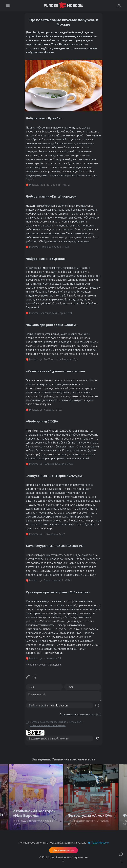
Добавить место (63, 850)
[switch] (98, 714)
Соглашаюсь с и (57, 724)
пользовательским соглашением (48, 725)
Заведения (56, 665)
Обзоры (43, 665)
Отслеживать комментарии (77, 714)
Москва (32, 665)
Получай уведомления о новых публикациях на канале (63, 843)
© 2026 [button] (63, 857)
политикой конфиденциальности (64, 722)
